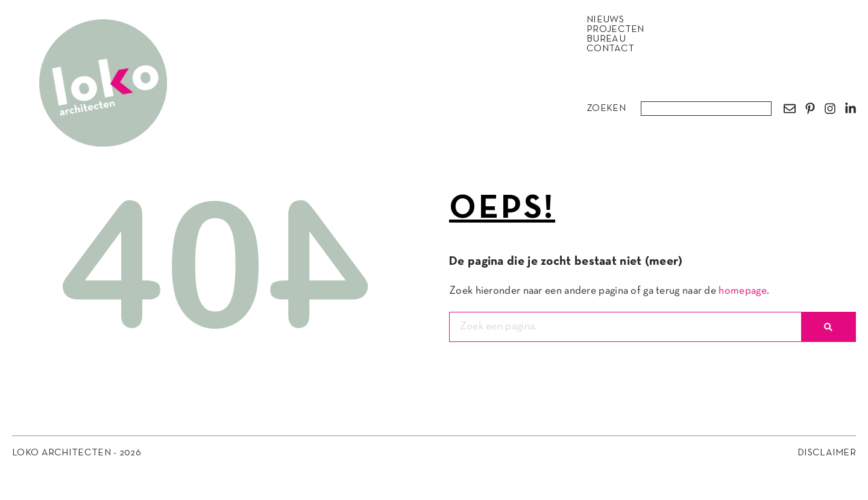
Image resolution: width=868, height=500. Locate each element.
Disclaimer (827, 453)
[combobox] (706, 109)
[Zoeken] (828, 327)
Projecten (618, 30)
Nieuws (608, 20)
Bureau (609, 39)
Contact (610, 49)
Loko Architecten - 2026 (77, 453)
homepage (742, 291)
